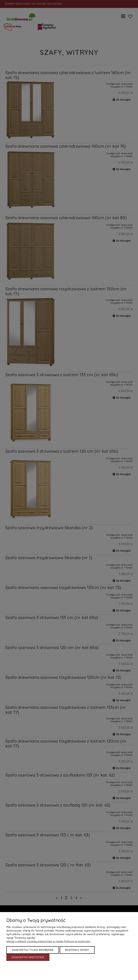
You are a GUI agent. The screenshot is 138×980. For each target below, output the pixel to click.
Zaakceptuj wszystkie (28, 957)
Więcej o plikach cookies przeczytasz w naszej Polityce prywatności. (49, 941)
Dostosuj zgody (77, 950)
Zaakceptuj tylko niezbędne (33, 950)
